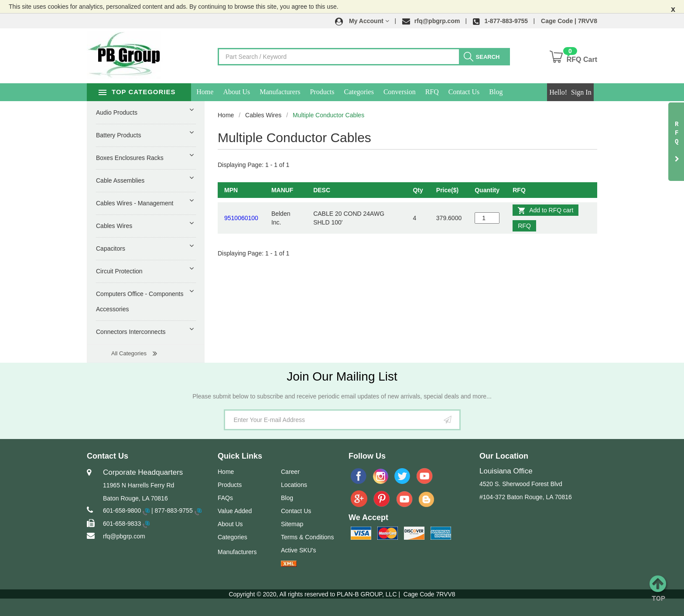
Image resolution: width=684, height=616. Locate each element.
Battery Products (119, 135)
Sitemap (292, 524)
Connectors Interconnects (131, 332)
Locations (294, 485)
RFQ (445, 92)
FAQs (225, 498)
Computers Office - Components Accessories (140, 301)
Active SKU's (298, 550)
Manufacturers (293, 92)
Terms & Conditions (307, 537)
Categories (372, 92)
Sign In (581, 92)
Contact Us (478, 92)
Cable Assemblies (120, 180)
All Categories (129, 353)
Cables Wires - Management (135, 203)
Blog (509, 92)
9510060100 (241, 218)
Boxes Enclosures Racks (130, 158)
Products (335, 92)
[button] (362, 21)
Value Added (235, 511)
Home (218, 92)
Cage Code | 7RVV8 (569, 21)
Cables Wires (263, 115)
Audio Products (117, 112)
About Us (250, 92)
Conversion (413, 92)
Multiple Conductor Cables (328, 115)
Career (290, 472)
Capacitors (111, 248)
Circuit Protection (119, 271)
